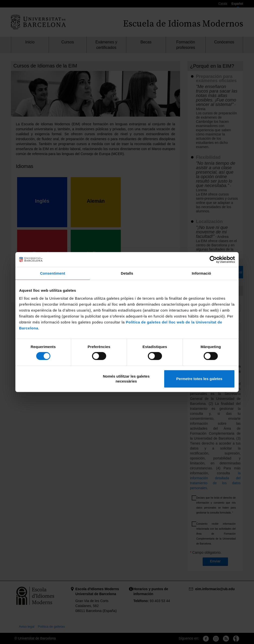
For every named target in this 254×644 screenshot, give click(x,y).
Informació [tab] (201, 273)
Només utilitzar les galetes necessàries (126, 379)
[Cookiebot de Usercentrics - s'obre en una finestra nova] (213, 259)
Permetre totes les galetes (199, 379)
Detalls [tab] (127, 273)
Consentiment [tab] (52, 273)
